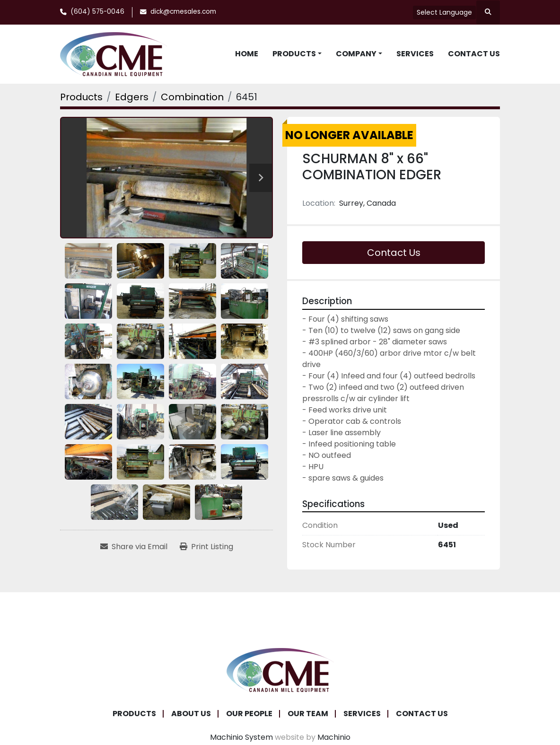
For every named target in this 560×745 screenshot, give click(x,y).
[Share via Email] (134, 547)
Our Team (308, 714)
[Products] (81, 97)
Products (294, 54)
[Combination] (192, 97)
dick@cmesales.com (183, 12)
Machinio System (241, 737)
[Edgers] (132, 97)
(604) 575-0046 (97, 12)
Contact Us (474, 54)
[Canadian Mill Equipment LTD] (280, 670)
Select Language (444, 12)
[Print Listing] (206, 547)
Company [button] (356, 54)
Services (415, 54)
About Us (191, 714)
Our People (249, 714)
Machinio (334, 737)
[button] (297, 54)
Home (247, 54)
